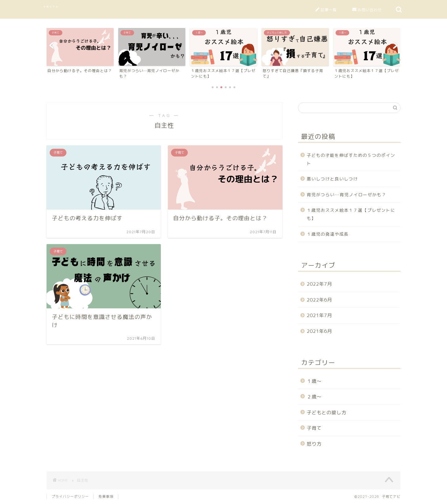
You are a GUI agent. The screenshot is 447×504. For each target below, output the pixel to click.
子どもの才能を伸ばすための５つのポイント (351, 159)
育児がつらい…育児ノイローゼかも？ (346, 195)
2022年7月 (319, 284)
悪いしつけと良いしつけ (332, 179)
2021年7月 (319, 315)
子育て (314, 428)
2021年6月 (319, 331)
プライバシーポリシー (70, 497)
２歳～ (314, 397)
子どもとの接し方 (327, 413)
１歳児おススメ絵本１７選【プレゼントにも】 (351, 214)
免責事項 (106, 497)
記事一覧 (326, 10)
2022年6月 (319, 300)
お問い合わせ (367, 10)
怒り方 (314, 444)
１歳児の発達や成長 (328, 234)
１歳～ (314, 381)
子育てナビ (51, 7)
